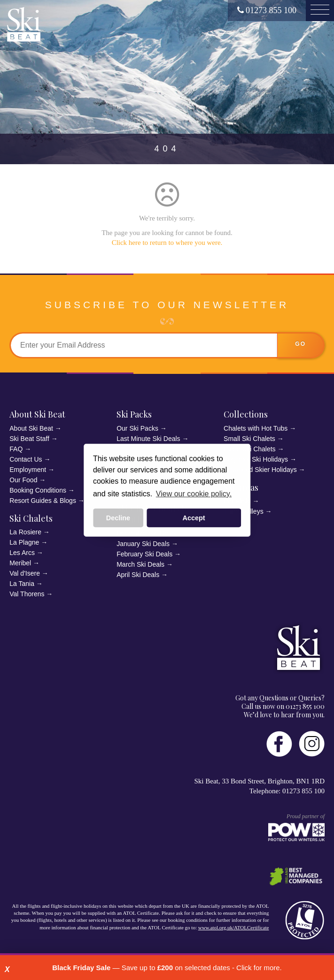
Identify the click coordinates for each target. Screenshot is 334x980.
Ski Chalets (31, 518)
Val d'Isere (25, 573)
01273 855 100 (267, 10)
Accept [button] (194, 518)
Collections (246, 414)
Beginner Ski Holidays (256, 459)
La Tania (22, 584)
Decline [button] (118, 518)
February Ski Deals (144, 554)
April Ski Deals (138, 575)
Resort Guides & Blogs (43, 501)
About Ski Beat (37, 414)
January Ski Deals (143, 544)
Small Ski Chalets (249, 439)
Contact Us (26, 459)
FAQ (16, 449)
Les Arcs (22, 553)
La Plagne (24, 542)
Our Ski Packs (137, 428)
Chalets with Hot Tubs (256, 428)
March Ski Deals (140, 564)
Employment (28, 470)
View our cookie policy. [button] (194, 494)
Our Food (23, 480)
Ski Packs (134, 414)
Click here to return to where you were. (167, 243)
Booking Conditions (38, 490)
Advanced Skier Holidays (260, 470)
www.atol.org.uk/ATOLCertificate (234, 927)
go (300, 344)
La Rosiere (25, 532)
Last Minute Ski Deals (148, 439)
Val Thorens (27, 594)
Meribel (20, 563)
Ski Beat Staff (29, 439)
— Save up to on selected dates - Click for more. (167, 968)
